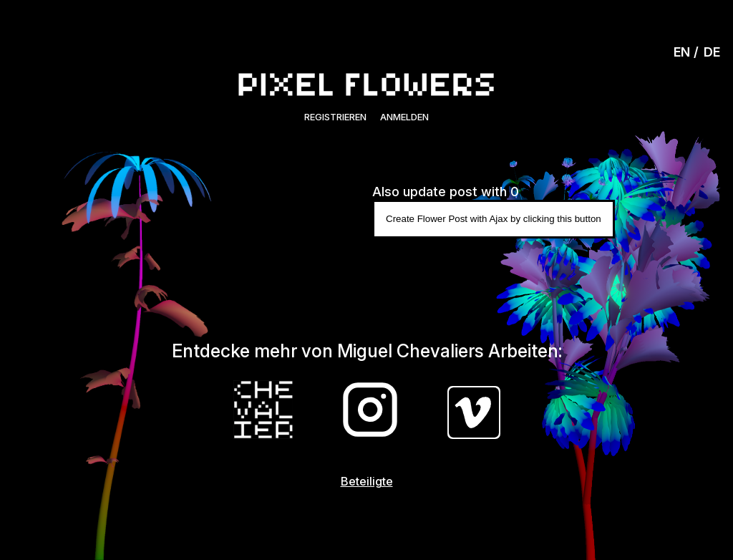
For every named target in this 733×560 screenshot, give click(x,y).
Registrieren (335, 117)
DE (712, 52)
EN (682, 52)
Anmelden (404, 117)
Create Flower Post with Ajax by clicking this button (494, 219)
